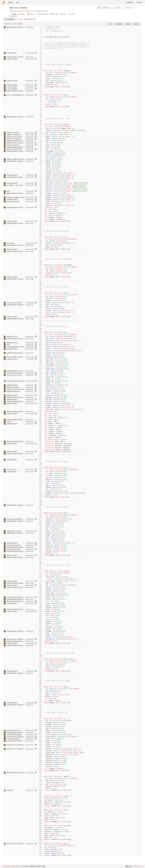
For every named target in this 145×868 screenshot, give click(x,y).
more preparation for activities (16, 347)
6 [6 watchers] (112, 8)
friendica (16, 8)
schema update (12, 53)
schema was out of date (14, 137)
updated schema (12, 81)
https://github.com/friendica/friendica (25, 11)
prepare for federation (14, 135)
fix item (9, 422)
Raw (110, 24)
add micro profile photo (14, 149)
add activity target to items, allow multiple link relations (24, 381)
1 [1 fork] (134, 8)
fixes (8, 345)
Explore (11, 2)
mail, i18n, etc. (11, 470)
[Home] (4, 2)
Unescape (136, 24)
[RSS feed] (99, 8)
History (127, 24)
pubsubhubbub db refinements (17, 177)
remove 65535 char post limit (16, 373)
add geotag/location (13, 391)
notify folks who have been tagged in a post (21, 389)
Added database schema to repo (17, 27)
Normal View (118, 24)
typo (8, 191)
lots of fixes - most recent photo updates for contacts (24, 185)
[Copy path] (34, 19)
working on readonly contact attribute (19, 197)
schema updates (12, 59)
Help (18, 2)
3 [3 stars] (123, 8)
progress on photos (13, 133)
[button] (36, 53)
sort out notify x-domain (14, 357)
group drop (10, 243)
